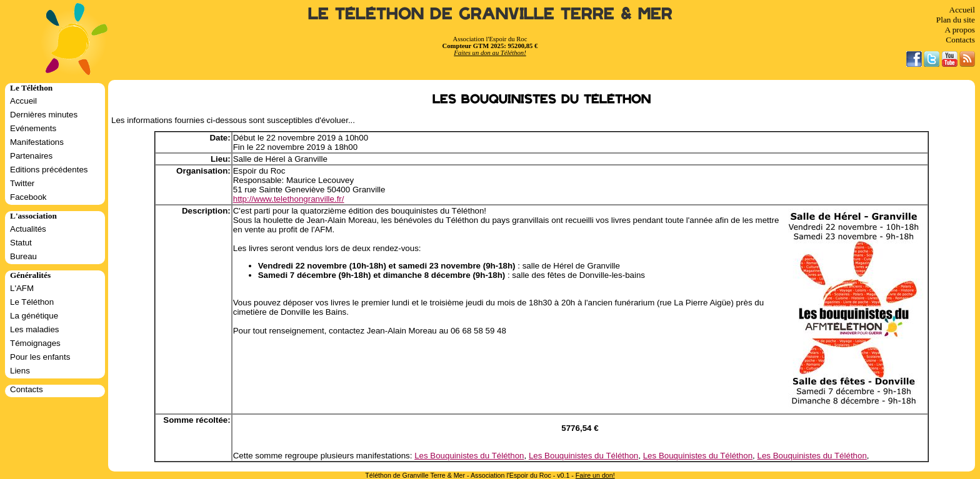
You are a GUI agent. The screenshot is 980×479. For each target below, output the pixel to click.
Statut (21, 243)
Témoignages (35, 343)
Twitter (22, 183)
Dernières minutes (44, 115)
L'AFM (22, 288)
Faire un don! (595, 475)
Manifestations (37, 142)
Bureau (23, 256)
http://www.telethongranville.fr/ (289, 199)
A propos (960, 30)
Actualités (28, 229)
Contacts (960, 40)
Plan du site (956, 20)
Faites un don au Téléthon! (490, 53)
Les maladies (35, 329)
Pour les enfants (40, 357)
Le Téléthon (32, 302)
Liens (20, 371)
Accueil (962, 10)
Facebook (28, 197)
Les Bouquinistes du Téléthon (469, 456)
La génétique (34, 316)
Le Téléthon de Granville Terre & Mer (490, 14)
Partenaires (31, 156)
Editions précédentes (49, 170)
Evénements (33, 128)
